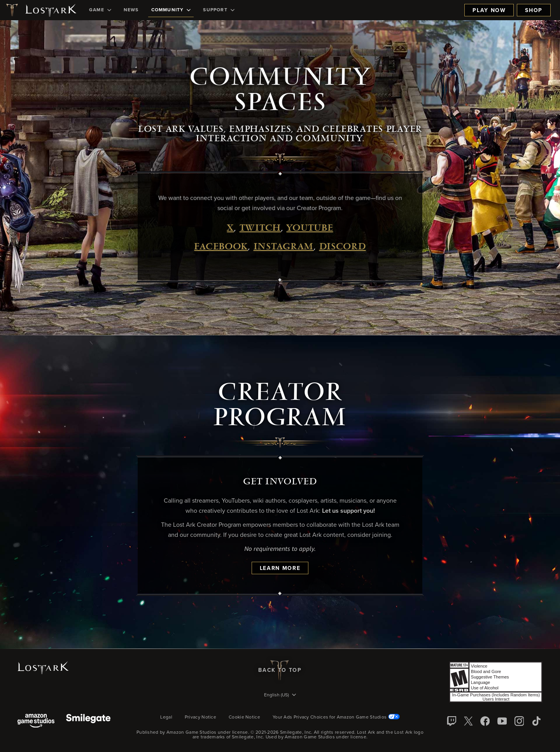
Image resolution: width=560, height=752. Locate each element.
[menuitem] (100, 10)
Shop (534, 11)
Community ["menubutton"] (171, 10)
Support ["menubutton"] (219, 10)
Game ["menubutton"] (100, 10)
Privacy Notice (200, 717)
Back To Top (280, 670)
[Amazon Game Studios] (36, 721)
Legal (166, 717)
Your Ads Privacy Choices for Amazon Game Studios (336, 717)
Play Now (489, 11)
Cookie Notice (244, 717)
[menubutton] (280, 696)
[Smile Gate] (88, 721)
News (131, 10)
